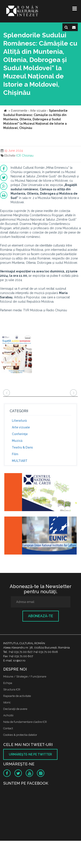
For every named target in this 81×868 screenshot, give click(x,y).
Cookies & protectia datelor (20, 735)
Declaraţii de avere (15, 709)
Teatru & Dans (22, 447)
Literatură (19, 421)
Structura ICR (12, 689)
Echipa (8, 683)
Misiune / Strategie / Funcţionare (25, 676)
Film (15, 454)
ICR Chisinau (25, 156)
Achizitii (8, 715)
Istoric (7, 702)
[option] (17, 354)
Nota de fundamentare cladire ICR (25, 722)
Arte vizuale (21, 427)
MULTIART (20, 461)
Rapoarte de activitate (17, 696)
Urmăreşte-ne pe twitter (30, 754)
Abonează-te (41, 616)
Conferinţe (20, 434)
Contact (8, 728)
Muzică (17, 441)
